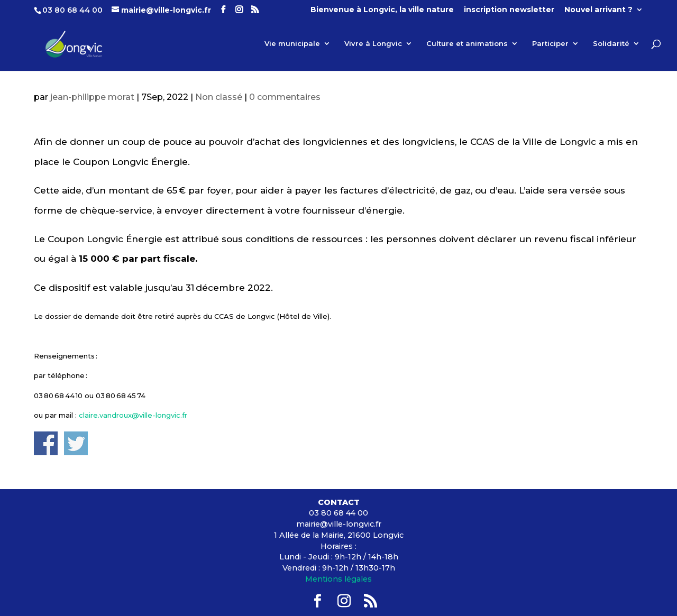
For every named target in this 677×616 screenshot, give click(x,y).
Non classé (219, 97)
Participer (550, 44)
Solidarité (611, 44)
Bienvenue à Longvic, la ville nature (382, 10)
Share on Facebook (46, 443)
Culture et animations (467, 44)
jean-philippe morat (92, 97)
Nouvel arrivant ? (598, 10)
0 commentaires (285, 97)
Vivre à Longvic (373, 44)
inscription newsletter (509, 10)
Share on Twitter (76, 443)
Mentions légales (338, 579)
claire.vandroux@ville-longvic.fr (133, 415)
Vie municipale (292, 44)
